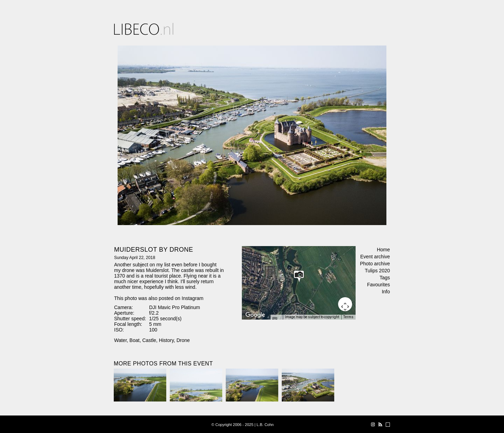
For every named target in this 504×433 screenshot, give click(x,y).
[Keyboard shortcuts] (276, 319)
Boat (135, 340)
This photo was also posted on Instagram (159, 298)
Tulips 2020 (377, 271)
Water (120, 340)
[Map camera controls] (345, 304)
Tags (385, 278)
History (166, 340)
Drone (183, 340)
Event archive (375, 257)
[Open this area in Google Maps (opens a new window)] (255, 315)
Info (386, 292)
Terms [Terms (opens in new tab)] (348, 317)
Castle (149, 340)
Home (383, 250)
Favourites (379, 285)
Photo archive (375, 264)
